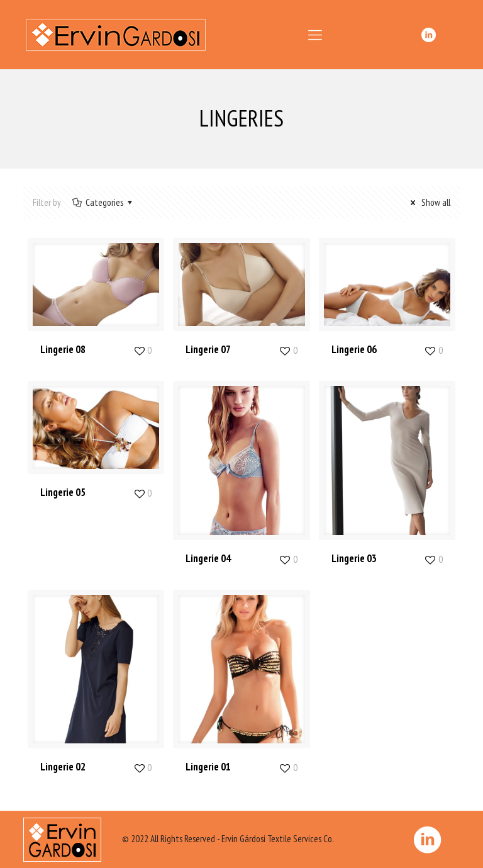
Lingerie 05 (63, 492)
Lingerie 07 (208, 349)
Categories (103, 202)
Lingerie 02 (63, 767)
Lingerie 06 (354, 349)
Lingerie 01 (208, 767)
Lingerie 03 (354, 558)
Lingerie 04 (208, 558)
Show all (428, 202)
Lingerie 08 (63, 349)
